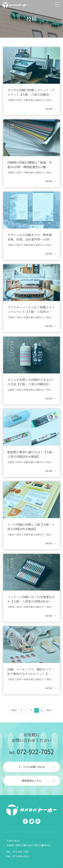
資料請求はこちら (31, 781)
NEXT (49, 710)
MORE (49, 109)
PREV (14, 710)
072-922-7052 (32, 752)
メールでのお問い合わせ (31, 767)
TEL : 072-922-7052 (18, 852)
